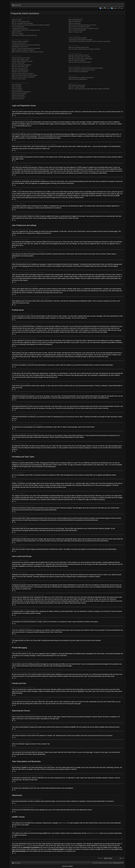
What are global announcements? (21, 92)
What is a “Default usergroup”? (77, 30)
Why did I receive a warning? (20, 72)
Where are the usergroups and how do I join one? (82, 25)
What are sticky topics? (18, 95)
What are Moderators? (75, 21)
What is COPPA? (17, 32)
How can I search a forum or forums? (79, 55)
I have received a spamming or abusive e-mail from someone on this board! (89, 41)
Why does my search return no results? (79, 57)
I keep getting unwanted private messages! (81, 40)
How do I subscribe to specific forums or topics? (82, 70)
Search (108, 8)
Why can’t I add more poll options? (22, 65)
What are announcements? (19, 93)
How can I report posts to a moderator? (23, 74)
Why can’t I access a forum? (20, 68)
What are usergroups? (75, 23)
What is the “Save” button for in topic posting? (25, 75)
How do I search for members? (77, 60)
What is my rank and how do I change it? (23, 50)
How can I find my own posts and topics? (80, 62)
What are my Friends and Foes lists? (79, 47)
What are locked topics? (19, 97)
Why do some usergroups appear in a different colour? (84, 28)
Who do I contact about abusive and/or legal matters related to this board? (89, 89)
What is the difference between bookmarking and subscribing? (86, 68)
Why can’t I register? (18, 34)
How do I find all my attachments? (78, 79)
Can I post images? (17, 90)
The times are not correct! (19, 43)
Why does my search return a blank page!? (81, 59)
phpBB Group (62, 823)
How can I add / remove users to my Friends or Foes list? (84, 49)
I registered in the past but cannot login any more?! (26, 30)
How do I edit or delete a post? (20, 60)
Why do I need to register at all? (21, 21)
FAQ (103, 8)
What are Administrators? (76, 20)
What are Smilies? (17, 88)
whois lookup (26, 845)
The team (95, 863)
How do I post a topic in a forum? (21, 58)
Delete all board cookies (106, 863)
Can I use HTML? (17, 86)
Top (15, 115)
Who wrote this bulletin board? (77, 85)
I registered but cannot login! (20, 28)
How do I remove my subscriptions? (79, 72)
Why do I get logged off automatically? (22, 23)
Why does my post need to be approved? (23, 77)
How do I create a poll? (18, 63)
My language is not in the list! (20, 47)
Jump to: (100, 858)
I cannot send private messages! (78, 38)
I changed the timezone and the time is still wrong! (26, 45)
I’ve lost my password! (18, 27)
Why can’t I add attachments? (20, 70)
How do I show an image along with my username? (26, 48)
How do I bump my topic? (19, 79)
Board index (17, 5)
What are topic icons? (18, 99)
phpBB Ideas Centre (93, 833)
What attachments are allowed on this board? (81, 78)
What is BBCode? (17, 85)
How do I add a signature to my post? (22, 61)
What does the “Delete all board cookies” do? (24, 35)
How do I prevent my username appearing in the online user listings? (31, 25)
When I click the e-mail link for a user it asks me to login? (28, 52)
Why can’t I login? (17, 20)
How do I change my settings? (20, 41)
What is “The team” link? (75, 32)
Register (115, 8)
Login (122, 8)
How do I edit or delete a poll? (20, 67)
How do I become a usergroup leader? (79, 27)
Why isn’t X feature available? (77, 87)
